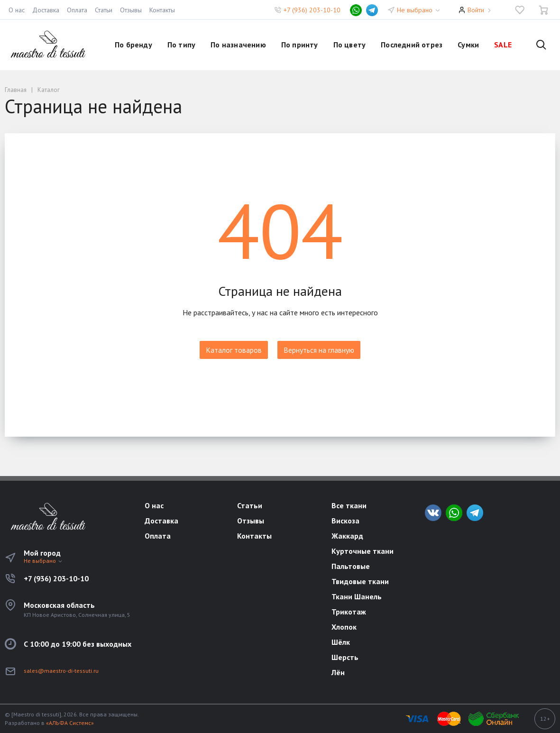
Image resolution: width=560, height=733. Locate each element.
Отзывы (131, 10)
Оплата (77, 10)
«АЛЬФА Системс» (70, 723)
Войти (476, 10)
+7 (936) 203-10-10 (312, 10)
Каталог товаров (234, 350)
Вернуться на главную (319, 350)
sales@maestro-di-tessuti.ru (61, 671)
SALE (503, 45)
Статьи (104, 10)
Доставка (46, 10)
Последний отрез (412, 45)
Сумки (468, 45)
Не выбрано (419, 10)
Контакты (162, 10)
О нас (17, 10)
